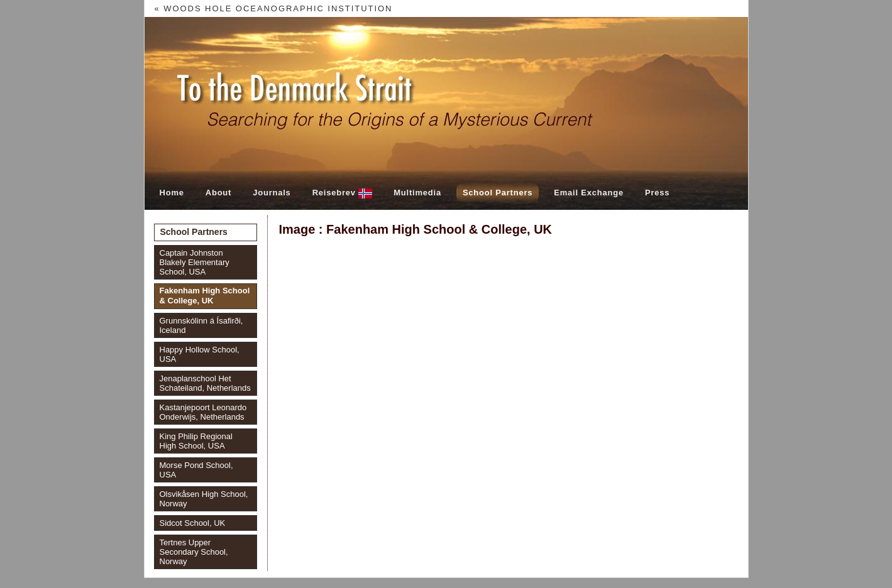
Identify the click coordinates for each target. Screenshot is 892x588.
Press (657, 193)
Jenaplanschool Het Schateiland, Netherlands (205, 383)
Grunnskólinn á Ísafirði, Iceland (201, 325)
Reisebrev (343, 193)
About (218, 193)
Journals (272, 193)
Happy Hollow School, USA (200, 354)
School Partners (498, 193)
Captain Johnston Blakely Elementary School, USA (195, 262)
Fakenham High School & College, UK (205, 296)
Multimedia (417, 193)
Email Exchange (589, 193)
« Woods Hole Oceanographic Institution (274, 8)
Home (172, 193)
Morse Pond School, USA (196, 470)
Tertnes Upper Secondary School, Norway (194, 552)
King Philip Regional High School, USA (196, 441)
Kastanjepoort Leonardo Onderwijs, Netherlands (203, 412)
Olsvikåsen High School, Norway (204, 499)
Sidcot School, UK (193, 523)
